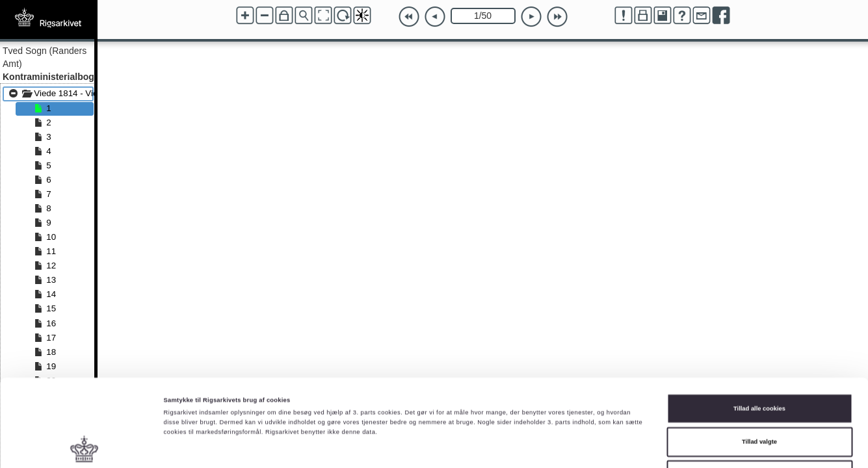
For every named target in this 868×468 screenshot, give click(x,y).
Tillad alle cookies (759, 330)
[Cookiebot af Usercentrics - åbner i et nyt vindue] (84, 446)
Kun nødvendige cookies (760, 397)
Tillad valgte (759, 364)
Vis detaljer (536, 447)
